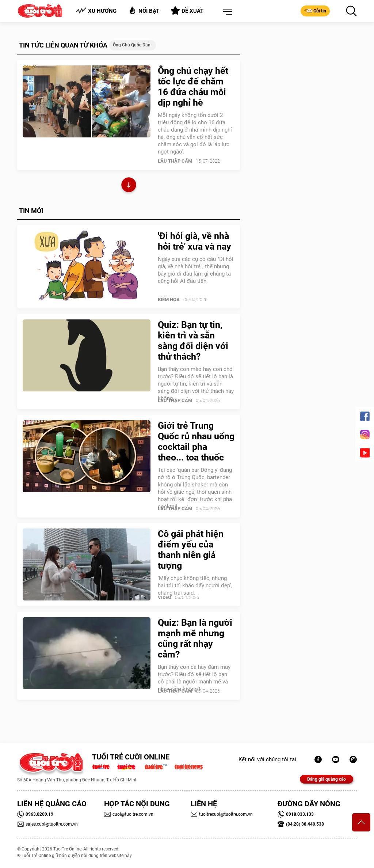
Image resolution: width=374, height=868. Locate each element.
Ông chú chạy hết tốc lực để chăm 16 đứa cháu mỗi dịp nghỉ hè (193, 87)
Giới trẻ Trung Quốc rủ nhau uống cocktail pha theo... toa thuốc (196, 441)
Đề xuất (187, 11)
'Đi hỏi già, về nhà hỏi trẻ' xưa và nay (194, 241)
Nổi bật (144, 10)
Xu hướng (96, 11)
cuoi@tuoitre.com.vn (129, 814)
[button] (226, 12)
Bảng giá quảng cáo (327, 779)
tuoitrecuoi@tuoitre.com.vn (222, 814)
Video (165, 597)
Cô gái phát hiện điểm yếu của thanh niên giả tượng (191, 550)
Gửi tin (315, 11)
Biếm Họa (169, 300)
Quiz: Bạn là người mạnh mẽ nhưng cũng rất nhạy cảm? (195, 638)
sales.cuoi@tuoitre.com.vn (47, 824)
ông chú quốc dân (132, 45)
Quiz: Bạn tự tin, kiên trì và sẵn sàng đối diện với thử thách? (193, 341)
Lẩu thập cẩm (175, 161)
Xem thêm (129, 186)
